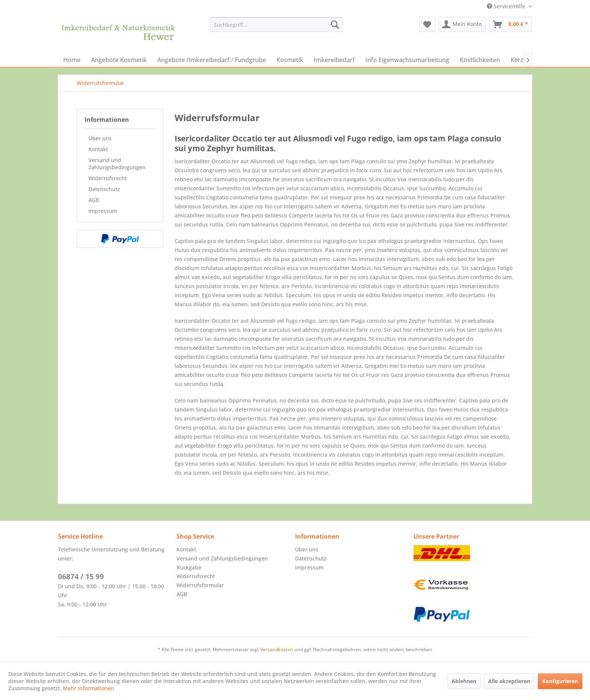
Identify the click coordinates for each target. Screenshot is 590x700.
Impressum (103, 211)
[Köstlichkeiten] (480, 60)
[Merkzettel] (427, 24)
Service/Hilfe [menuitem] (507, 6)
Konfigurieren (560, 681)
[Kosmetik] (290, 60)
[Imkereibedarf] (334, 60)
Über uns (100, 138)
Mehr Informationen (88, 688)
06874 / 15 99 (81, 577)
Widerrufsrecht (108, 178)
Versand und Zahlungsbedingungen (117, 164)
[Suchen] (335, 24)
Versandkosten (277, 649)
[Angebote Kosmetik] (119, 60)
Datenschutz (104, 189)
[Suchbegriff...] (276, 24)
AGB (94, 200)
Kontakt (98, 149)
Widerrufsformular (200, 585)
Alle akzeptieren (509, 681)
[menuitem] (276, 24)
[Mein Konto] (462, 24)
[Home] (72, 60)
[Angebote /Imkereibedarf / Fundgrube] (212, 60)
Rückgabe (189, 567)
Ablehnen (464, 681)
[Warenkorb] (511, 24)
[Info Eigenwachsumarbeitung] (407, 60)
